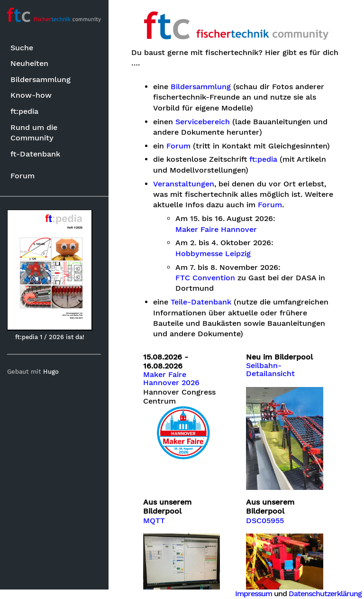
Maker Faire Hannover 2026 (172, 379)
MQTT (155, 520)
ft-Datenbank (35, 154)
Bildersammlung (41, 79)
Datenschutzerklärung (325, 594)
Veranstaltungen (184, 184)
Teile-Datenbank (201, 302)
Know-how (31, 95)
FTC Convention (206, 278)
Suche (22, 48)
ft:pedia (24, 111)
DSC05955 (265, 520)
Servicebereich (203, 122)
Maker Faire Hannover (217, 230)
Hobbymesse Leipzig (214, 254)
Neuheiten (29, 63)
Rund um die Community (34, 133)
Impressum (254, 594)
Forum (23, 176)
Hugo (51, 372)
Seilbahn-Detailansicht (271, 370)
